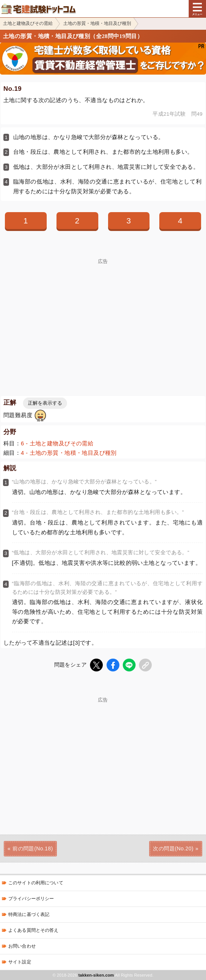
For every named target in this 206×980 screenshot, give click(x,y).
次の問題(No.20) (173, 849)
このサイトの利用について (36, 883)
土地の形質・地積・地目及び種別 (97, 23)
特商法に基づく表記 (29, 914)
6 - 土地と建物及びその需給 (57, 443)
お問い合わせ (22, 946)
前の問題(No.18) (33, 849)
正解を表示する (45, 403)
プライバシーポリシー (31, 899)
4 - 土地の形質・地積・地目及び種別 (69, 453)
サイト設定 (20, 962)
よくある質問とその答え (34, 930)
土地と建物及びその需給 (28, 23)
